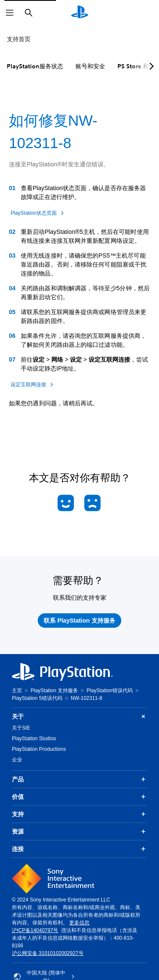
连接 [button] (79, 849)
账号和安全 (90, 66)
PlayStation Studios (34, 739)
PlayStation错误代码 (110, 691)
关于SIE (21, 728)
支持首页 (19, 39)
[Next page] (150, 66)
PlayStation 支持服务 (54, 691)
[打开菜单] (10, 13)
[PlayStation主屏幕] (80, 13)
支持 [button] (79, 814)
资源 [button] (79, 831)
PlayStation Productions (39, 749)
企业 (17, 760)
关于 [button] (79, 717)
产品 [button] (79, 779)
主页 (17, 691)
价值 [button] (79, 797)
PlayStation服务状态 (35, 66)
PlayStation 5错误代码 (37, 698)
